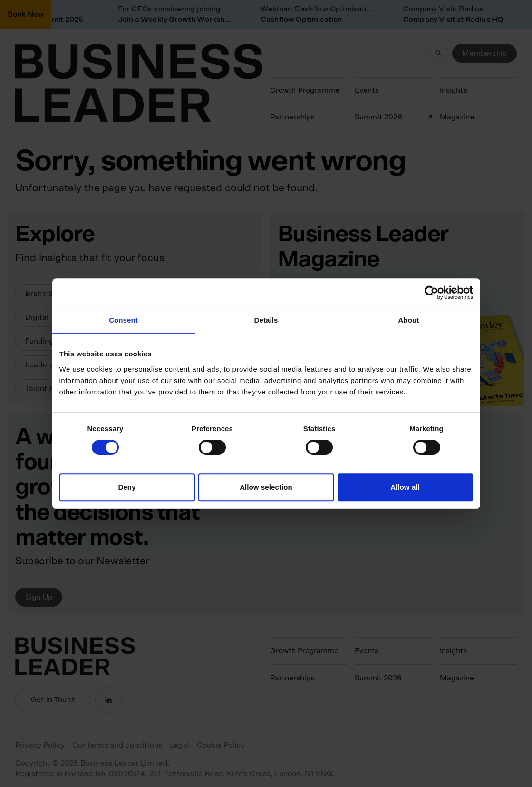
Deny (127, 487)
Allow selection (266, 487)
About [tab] (409, 320)
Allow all (405, 487)
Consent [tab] (123, 320)
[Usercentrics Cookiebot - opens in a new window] (431, 293)
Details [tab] (266, 320)
